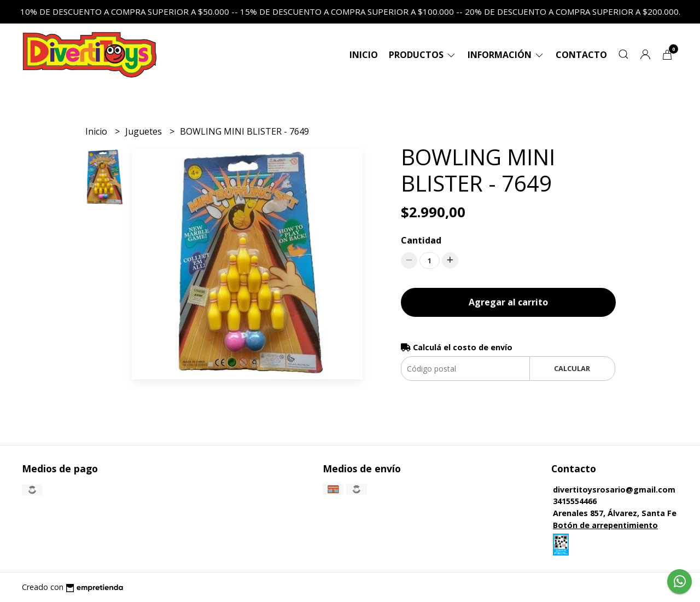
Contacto (581, 55)
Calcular (572, 368)
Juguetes (145, 131)
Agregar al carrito (508, 302)
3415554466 (575, 501)
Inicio (364, 55)
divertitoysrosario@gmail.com (614, 490)
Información (506, 55)
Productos (423, 55)
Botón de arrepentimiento (605, 525)
